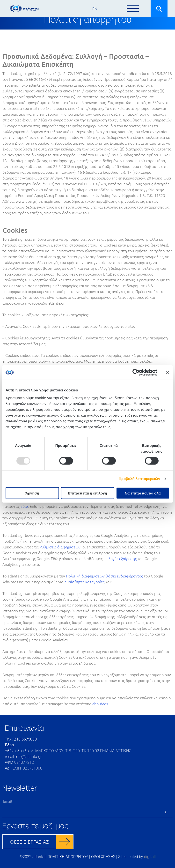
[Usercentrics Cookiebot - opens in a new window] (136, 373)
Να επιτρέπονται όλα (143, 493)
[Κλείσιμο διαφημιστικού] (168, 373)
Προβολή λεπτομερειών (139, 479)
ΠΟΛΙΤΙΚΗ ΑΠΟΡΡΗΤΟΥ (68, 857)
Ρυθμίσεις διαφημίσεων (60, 547)
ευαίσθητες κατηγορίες (84, 582)
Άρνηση (32, 493)
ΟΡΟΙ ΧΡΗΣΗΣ (103, 857)
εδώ (24, 506)
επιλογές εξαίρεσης (120, 558)
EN (95, 8)
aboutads (100, 703)
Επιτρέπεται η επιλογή (87, 493)
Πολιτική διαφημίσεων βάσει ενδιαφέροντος (104, 576)
